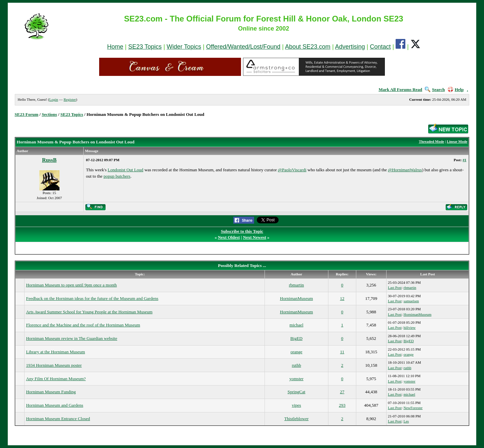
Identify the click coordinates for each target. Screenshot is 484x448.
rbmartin (297, 285)
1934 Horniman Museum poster (54, 365)
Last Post (395, 287)
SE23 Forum (27, 114)
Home (115, 47)
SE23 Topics (145, 47)
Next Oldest (229, 237)
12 (342, 298)
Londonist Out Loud (125, 170)
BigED (296, 338)
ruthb (296, 365)
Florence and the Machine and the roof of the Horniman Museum (83, 325)
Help (456, 89)
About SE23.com (308, 47)
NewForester (413, 408)
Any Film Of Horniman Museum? (56, 379)
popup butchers (117, 176)
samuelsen (411, 301)
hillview (409, 327)
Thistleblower (296, 419)
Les (406, 421)
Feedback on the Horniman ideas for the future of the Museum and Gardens (92, 298)
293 (342, 405)
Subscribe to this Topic (242, 231)
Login (53, 99)
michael (296, 325)
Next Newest (255, 237)
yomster (296, 379)
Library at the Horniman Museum (55, 352)
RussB (49, 160)
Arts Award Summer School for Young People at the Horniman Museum (89, 312)
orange (296, 352)
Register (70, 99)
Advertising (350, 47)
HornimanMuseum (296, 298)
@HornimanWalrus (405, 170)
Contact (380, 47)
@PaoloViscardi (292, 170)
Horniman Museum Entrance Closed (58, 419)
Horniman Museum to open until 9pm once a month (71, 285)
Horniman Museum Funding (51, 392)
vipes (296, 405)
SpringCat (297, 392)
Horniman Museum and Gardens (54, 405)
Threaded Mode (431, 141)
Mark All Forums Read (400, 89)
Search (435, 89)
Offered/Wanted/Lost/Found (243, 47)
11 (342, 352)
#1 (464, 160)
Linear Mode (457, 141)
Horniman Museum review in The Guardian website (71, 338)
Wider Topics (184, 47)
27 (342, 392)
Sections (49, 114)
